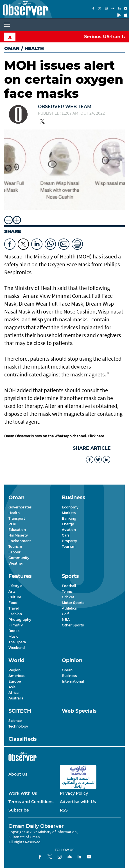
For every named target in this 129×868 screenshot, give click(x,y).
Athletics (69, 608)
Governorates (20, 507)
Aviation (69, 530)
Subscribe (19, 810)
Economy (70, 507)
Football (69, 586)
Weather (16, 563)
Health (14, 513)
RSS (64, 810)
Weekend (17, 648)
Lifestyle (15, 586)
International (73, 681)
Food (13, 603)
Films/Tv (16, 625)
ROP (12, 524)
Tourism (15, 547)
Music (13, 636)
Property (69, 541)
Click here (96, 436)
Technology (18, 726)
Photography (20, 620)
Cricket (68, 597)
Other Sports (73, 625)
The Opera (17, 642)
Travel (13, 608)
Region (14, 670)
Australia (16, 698)
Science (15, 721)
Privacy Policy (74, 793)
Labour (14, 552)
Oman (12, 48)
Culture (15, 597)
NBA (66, 620)
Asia (12, 687)
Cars (66, 535)
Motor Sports (73, 603)
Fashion (15, 614)
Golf (65, 614)
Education (17, 530)
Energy (68, 524)
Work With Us (23, 793)
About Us (18, 774)
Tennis (67, 591)
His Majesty (18, 535)
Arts (12, 591)
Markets (69, 513)
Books (14, 631)
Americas (16, 676)
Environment (20, 541)
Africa (13, 693)
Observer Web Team (65, 107)
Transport (17, 518)
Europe (15, 681)
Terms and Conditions (31, 802)
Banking (69, 518)
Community (19, 558)
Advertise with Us (78, 802)
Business (69, 676)
